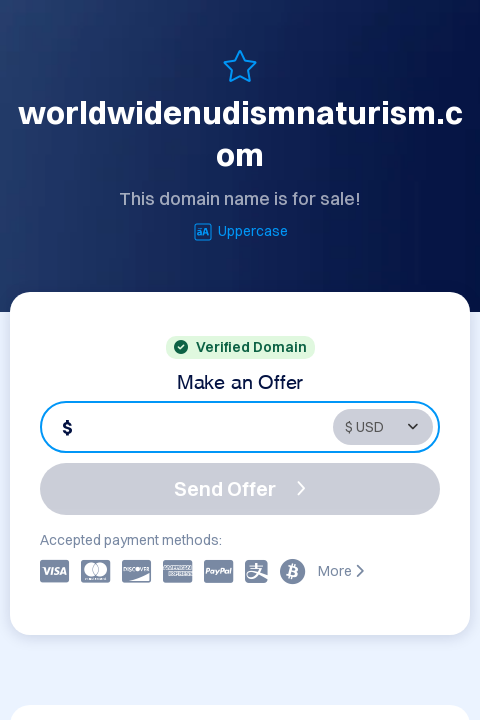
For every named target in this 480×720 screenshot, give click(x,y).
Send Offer (240, 488)
